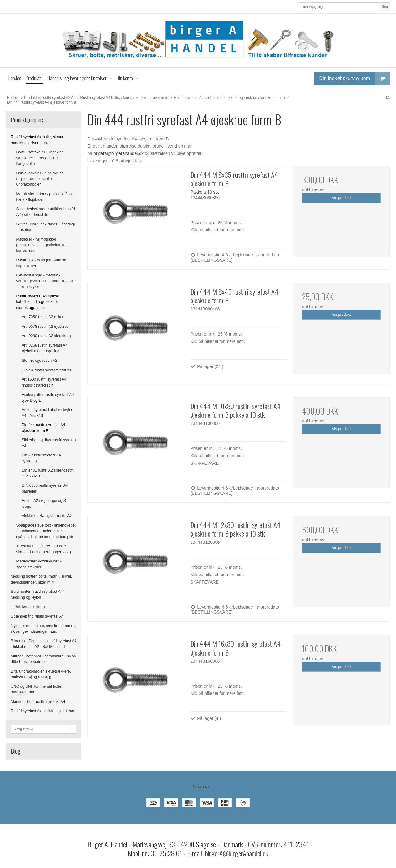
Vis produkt (341, 198)
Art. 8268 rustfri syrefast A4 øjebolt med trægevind (45, 348)
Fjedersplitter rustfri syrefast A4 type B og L (48, 397)
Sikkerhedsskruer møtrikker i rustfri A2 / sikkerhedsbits (46, 212)
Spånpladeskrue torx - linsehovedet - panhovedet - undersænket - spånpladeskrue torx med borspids (46, 531)
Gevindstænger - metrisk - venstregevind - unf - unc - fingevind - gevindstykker (47, 281)
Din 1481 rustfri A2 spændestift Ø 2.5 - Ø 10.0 (48, 473)
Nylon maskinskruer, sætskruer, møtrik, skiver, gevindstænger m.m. (44, 629)
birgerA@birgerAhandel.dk (237, 853)
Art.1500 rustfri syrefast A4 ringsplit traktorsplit (44, 382)
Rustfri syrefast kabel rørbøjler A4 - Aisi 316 (47, 413)
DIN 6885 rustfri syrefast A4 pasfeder (45, 488)
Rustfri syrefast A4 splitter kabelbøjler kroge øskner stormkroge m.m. (38, 302)
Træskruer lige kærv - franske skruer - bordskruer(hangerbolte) (44, 549)
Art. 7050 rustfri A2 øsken (43, 317)
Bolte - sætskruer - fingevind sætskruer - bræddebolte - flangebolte (40, 158)
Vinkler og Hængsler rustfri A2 (47, 516)
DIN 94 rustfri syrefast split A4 (47, 370)
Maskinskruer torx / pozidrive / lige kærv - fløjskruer (45, 197)
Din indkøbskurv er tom (355, 79)
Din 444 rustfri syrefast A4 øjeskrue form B (43, 428)
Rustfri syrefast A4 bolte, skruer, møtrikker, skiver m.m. (38, 140)
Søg (385, 6)
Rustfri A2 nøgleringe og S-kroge (44, 503)
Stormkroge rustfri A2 (39, 361)
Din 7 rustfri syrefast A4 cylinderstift (41, 458)
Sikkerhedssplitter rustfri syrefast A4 (49, 443)
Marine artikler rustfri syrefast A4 (38, 702)
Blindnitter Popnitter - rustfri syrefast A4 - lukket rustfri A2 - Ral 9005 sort (44, 644)
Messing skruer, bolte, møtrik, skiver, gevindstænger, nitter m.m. (41, 579)
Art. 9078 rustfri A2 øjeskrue (45, 327)
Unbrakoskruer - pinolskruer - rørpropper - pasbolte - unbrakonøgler (41, 179)
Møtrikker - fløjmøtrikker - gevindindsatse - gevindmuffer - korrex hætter (43, 245)
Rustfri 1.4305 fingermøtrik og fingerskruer (41, 263)
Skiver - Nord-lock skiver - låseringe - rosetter (46, 227)
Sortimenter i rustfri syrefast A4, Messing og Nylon (37, 594)
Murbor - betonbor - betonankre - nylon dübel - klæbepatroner (43, 659)
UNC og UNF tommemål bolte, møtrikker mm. (37, 689)
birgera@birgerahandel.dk (118, 153)
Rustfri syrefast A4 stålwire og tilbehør (43, 711)
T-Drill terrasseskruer (28, 607)
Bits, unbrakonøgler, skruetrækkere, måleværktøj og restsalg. (41, 674)
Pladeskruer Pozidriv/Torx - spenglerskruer (39, 564)
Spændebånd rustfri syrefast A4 (37, 616)
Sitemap (201, 787)
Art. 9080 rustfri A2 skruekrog (46, 336)
